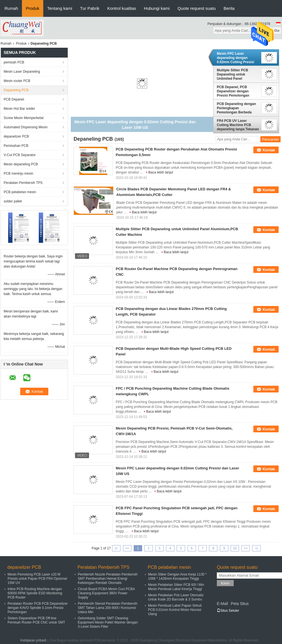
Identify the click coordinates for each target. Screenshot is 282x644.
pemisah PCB (14, 62)
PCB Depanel (14, 99)
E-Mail (222, 604)
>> (245, 548)
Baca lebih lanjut (161, 172)
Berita (229, 8)
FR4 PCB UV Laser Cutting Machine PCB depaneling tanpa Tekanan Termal (238, 125)
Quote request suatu (197, 8)
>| (256, 548)
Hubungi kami (157, 8)
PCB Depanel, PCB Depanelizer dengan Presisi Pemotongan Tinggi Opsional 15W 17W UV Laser (237, 91)
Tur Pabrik (90, 8)
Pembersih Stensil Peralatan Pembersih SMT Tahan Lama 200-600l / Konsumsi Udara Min (108, 608)
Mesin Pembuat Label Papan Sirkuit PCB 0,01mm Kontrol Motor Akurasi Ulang (175, 610)
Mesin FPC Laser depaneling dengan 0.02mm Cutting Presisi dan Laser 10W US (236, 58)
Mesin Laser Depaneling (22, 72)
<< (127, 548)
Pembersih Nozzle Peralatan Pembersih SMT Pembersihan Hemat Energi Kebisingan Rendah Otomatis (108, 579)
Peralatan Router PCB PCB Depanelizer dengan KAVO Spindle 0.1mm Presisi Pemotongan (38, 608)
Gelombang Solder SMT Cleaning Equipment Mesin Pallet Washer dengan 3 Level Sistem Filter (108, 622)
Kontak (269, 150)
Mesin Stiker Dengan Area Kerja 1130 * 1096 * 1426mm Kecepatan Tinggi (177, 576)
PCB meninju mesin (18, 173)
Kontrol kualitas (122, 8)
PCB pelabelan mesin (20, 192)
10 (235, 548)
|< (116, 548)
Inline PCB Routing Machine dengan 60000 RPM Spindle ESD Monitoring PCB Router (35, 593)
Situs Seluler (228, 611)
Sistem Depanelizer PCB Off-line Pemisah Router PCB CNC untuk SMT (36, 620)
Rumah (11, 8)
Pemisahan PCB (16, 146)
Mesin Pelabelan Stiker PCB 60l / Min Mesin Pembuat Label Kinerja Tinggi (176, 587)
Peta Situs (240, 604)
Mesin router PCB (17, 81)
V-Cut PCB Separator (20, 155)
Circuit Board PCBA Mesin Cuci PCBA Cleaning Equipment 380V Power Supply (106, 593)
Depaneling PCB (16, 90)
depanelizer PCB (16, 136)
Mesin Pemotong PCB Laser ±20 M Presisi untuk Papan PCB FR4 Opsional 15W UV (37, 579)
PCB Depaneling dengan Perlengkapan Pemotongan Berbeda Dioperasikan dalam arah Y (237, 108)
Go (277, 30)
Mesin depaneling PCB (21, 164)
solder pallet (13, 201)
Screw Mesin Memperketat (24, 118)
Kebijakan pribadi (33, 640)
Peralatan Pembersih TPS (23, 183)
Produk (33, 8)
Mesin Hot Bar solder (19, 109)
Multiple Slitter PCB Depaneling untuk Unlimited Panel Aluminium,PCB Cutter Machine (235, 74)
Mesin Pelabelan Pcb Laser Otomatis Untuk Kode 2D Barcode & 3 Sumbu (176, 597)
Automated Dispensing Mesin (26, 127)
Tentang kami (60, 8)
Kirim (225, 583)
